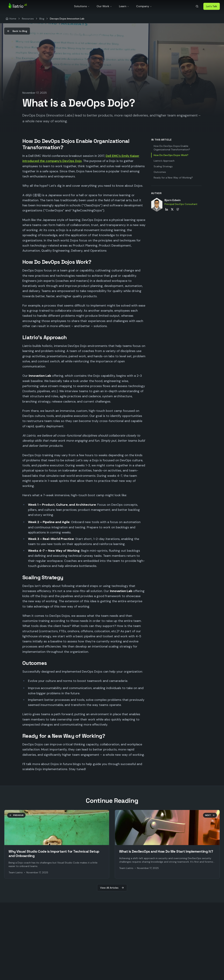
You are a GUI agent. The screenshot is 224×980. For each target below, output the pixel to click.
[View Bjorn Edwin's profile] (157, 205)
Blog (42, 19)
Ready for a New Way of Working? (173, 178)
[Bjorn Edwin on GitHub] (178, 209)
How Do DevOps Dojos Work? (171, 155)
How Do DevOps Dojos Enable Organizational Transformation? (172, 148)
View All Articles (112, 888)
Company (144, 6)
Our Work (104, 6)
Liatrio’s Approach (164, 161)
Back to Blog (17, 31)
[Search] (197, 6)
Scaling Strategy (163, 166)
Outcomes (160, 172)
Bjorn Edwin (173, 200)
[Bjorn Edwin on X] (172, 209)
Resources (28, 19)
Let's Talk (212, 6)
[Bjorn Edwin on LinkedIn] (167, 209)
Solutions (82, 6)
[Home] (11, 19)
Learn (124, 6)
